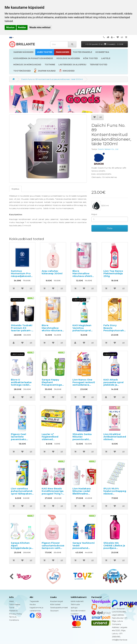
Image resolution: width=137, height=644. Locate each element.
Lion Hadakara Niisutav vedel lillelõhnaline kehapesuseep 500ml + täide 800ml (82, 495)
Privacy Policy (16, 614)
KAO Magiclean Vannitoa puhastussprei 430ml (82, 329)
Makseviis (13, 611)
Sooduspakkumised (59, 607)
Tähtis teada (15, 604)
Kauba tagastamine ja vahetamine (36, 607)
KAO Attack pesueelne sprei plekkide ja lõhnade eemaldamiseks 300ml (113, 386)
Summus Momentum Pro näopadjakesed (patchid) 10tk (21, 275)
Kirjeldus (15, 189)
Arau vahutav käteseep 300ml (52, 272)
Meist (12, 601)
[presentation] (11, 577)
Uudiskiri (75, 614)
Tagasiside (34, 601)
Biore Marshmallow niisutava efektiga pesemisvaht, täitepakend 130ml (84, 277)
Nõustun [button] (10, 27)
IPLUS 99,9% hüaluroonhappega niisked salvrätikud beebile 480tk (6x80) (116, 495)
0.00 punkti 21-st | (104, 44)
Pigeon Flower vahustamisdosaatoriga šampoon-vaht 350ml (57, 547)
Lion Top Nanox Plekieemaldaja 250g (113, 273)
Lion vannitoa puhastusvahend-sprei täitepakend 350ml (22, 492)
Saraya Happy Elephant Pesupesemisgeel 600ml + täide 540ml (53, 385)
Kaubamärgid (57, 601)
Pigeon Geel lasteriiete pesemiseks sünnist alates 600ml (20, 439)
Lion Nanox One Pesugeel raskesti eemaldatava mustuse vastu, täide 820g (84, 385)
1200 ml (100, 206)
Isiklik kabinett (77, 601)
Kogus (94, 214)
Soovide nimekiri (78, 611)
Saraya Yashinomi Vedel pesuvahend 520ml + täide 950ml (84, 548)
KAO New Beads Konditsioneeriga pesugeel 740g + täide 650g (53, 492)
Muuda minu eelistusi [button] (40, 27)
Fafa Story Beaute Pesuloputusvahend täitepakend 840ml (116, 330)
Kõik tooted (55, 604)
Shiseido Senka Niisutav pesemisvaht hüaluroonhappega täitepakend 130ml (85, 441)
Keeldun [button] (22, 27)
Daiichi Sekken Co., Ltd (108, 149)
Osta (110, 228)
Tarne (12, 607)
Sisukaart (54, 611)
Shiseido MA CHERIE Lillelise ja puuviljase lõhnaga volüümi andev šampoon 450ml (114, 549)
